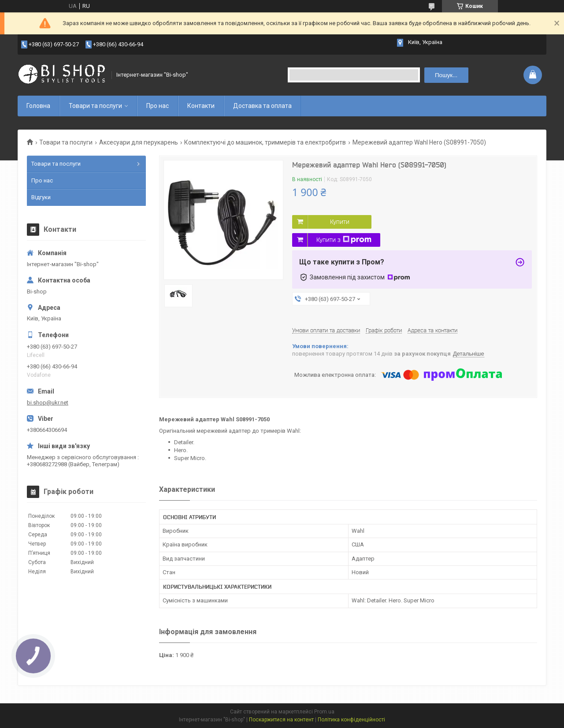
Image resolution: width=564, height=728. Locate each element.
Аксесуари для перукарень (139, 142)
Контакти (201, 106)
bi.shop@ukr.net (48, 403)
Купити (340, 222)
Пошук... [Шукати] (446, 75)
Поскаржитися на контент (281, 720)
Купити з (344, 240)
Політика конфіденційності (351, 720)
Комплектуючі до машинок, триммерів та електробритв (265, 142)
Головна (38, 106)
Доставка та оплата (262, 106)
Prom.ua (324, 712)
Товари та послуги (95, 106)
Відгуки (41, 197)
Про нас (158, 106)
